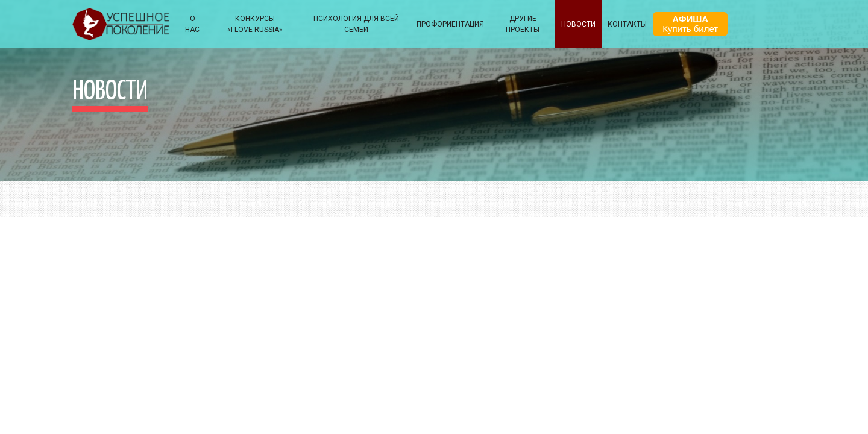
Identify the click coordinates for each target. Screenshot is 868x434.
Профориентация (450, 24)
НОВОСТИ (578, 24)
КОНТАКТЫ (627, 24)
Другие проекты (523, 24)
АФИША (690, 24)
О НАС (192, 24)
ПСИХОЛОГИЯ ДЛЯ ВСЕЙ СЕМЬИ (356, 24)
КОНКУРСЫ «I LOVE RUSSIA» (255, 24)
